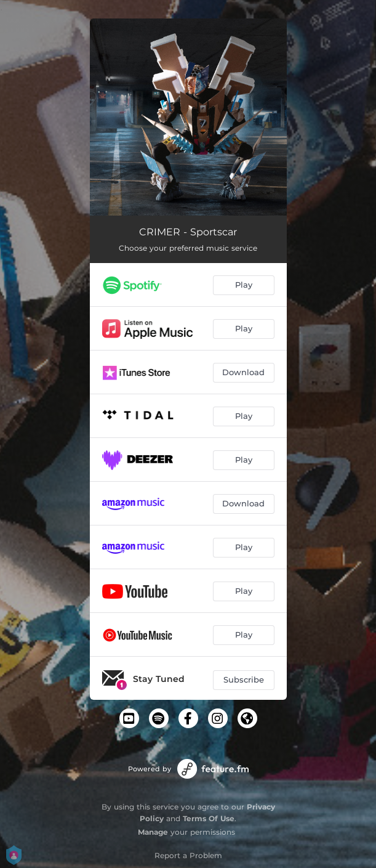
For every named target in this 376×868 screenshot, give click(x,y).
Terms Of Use (209, 818)
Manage (153, 832)
